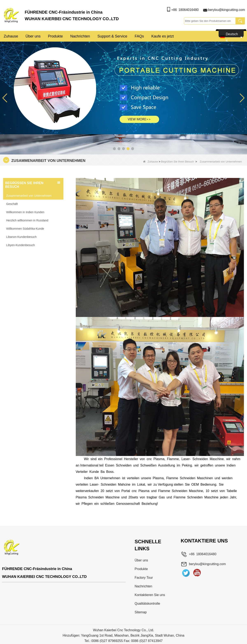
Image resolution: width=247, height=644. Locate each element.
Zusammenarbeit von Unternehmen (29, 196)
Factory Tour (144, 578)
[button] (114, 149)
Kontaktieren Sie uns (150, 595)
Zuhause (11, 36)
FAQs (139, 36)
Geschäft (12, 204)
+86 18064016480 (185, 10)
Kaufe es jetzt (163, 36)
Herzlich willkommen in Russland (27, 220)
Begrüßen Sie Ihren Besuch (177, 162)
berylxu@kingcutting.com (227, 10)
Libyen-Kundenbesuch (20, 245)
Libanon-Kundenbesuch (21, 237)
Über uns (33, 36)
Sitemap (141, 612)
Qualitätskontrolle (147, 604)
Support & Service (112, 36)
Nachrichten (80, 36)
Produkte (55, 36)
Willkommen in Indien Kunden (25, 212)
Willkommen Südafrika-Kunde (25, 229)
